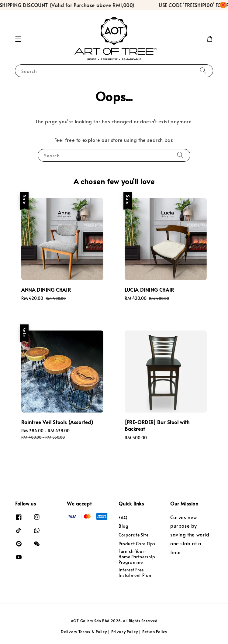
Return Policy (155, 632)
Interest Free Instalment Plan (135, 572)
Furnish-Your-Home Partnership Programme (137, 557)
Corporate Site (133, 535)
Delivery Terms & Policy (84, 632)
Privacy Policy (125, 632)
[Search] (203, 71)
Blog (123, 526)
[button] (18, 39)
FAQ (123, 518)
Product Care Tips (137, 544)
